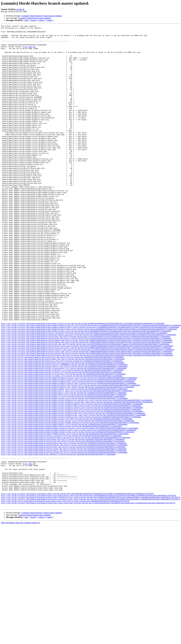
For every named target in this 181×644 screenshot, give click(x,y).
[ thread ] (33, 20)
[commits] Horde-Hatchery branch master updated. (42, 16)
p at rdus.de (20, 9)
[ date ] (26, 20)
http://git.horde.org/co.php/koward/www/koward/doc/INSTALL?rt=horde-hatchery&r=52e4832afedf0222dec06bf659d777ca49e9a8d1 (58, 540)
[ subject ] (42, 20)
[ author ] (50, 20)
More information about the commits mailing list (21, 619)
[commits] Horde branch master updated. (35, 18)
